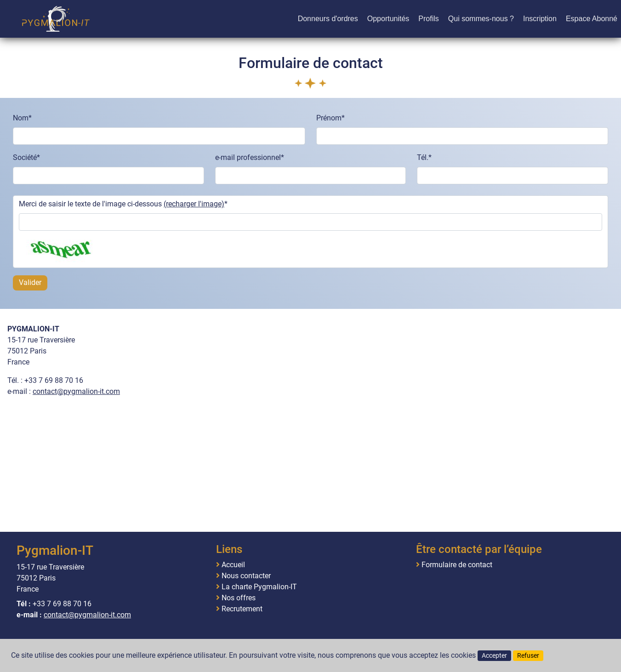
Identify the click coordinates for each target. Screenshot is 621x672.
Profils (428, 19)
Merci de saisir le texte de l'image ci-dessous (122, 204)
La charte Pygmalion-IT (259, 587)
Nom (21, 118)
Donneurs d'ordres (328, 19)
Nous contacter (246, 576)
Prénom (329, 118)
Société (25, 157)
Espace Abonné (592, 19)
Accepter (494, 655)
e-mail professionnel (248, 157)
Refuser (528, 655)
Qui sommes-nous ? (481, 19)
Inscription (540, 19)
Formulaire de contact (457, 565)
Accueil (233, 565)
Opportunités (388, 19)
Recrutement (242, 609)
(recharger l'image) (194, 204)
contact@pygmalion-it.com (76, 391)
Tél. (423, 157)
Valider (30, 282)
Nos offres (239, 598)
